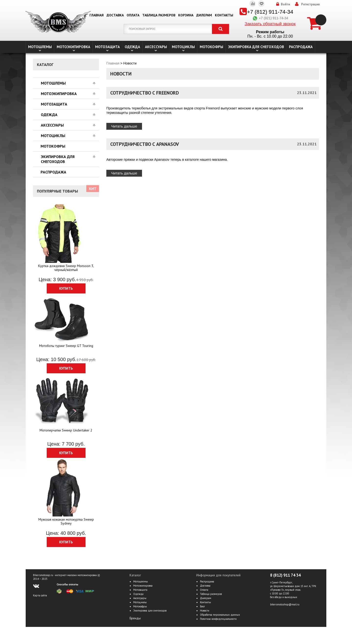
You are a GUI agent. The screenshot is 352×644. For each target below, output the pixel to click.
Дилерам (204, 15)
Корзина (186, 15)
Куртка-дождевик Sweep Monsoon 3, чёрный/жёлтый (66, 268)
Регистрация (310, 4)
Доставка (115, 15)
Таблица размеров (159, 15)
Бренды (135, 618)
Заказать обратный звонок (270, 24)
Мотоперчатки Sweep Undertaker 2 (66, 430)
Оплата (133, 15)
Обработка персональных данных (220, 615)
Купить (66, 288)
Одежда (132, 47)
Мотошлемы (40, 47)
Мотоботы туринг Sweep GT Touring (66, 346)
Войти (285, 4)
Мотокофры (211, 47)
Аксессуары (156, 47)
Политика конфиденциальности (218, 619)
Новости (205, 611)
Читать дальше (124, 126)
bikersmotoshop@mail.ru (285, 604)
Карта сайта (40, 595)
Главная (97, 15)
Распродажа (301, 47)
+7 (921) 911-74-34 (270, 18)
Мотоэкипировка (73, 47)
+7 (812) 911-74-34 (270, 12)
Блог (202, 606)
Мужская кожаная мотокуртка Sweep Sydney (66, 521)
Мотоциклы (183, 47)
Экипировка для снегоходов (256, 47)
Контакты (224, 15)
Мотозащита (107, 47)
